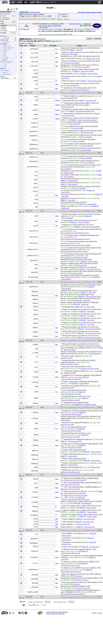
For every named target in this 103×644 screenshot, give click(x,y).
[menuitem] (5, 2)
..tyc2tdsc (8, 29)
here (39, 31)
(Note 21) (74, 222)
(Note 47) (82, 497)
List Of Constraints (39, 39)
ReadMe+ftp (87, 24)
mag (57, 372)
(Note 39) (82, 429)
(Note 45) (64, 465)
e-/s (57, 357)
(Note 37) (86, 398)
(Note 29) (79, 300)
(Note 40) (85, 435)
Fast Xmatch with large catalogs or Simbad (90, 12)
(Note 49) (82, 508)
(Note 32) (81, 329)
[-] (56, 515)
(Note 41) (64, 441)
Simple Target (24, 12)
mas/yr (58, 100)
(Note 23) (84, 261)
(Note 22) (78, 227)
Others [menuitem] (45, 2)
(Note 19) (96, 206)
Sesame (35, 14)
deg (57, 53)
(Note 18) (83, 204)
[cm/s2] (58, 511)
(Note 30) (77, 304)
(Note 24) (82, 269)
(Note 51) (83, 516)
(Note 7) (87, 105)
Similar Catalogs (86, 26)
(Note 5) (84, 81)
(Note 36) (82, 392)
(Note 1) (72, 50)
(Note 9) (97, 114)
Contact (94, 613)
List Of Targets (35, 12)
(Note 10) (73, 120)
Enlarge (4, 33)
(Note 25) (97, 277)
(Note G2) (84, 551)
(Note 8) (72, 111)
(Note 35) (75, 383)
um (56, 221)
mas (57, 57)
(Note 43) (64, 456)
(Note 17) (64, 200)
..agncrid (8, 27)
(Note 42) (87, 452)
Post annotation (44, 27)
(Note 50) (83, 512)
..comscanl (8, 30)
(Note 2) (77, 71)
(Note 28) (81, 296)
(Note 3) (84, 74)
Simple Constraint (26, 39)
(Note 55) (93, 534)
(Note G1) (86, 377)
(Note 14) (64, 184)
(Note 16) (99, 194)
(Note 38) (78, 404)
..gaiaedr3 (8, 25)
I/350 (8, 24)
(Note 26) (91, 287)
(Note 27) (84, 292)
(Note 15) (91, 190)
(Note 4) (100, 76)
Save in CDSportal (5, 14)
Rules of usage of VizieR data (55, 614)
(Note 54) (80, 527)
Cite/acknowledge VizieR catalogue (57, 612)
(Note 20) (88, 216)
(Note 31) (83, 311)
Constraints (31, 41)
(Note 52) (80, 519)
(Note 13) (64, 180)
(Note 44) (87, 460)
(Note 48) (77, 503)
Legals (100, 613)
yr (56, 81)
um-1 (57, 216)
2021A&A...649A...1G (75, 24)
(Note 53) (79, 522)
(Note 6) (82, 101)
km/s (57, 492)
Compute (4, 44)
